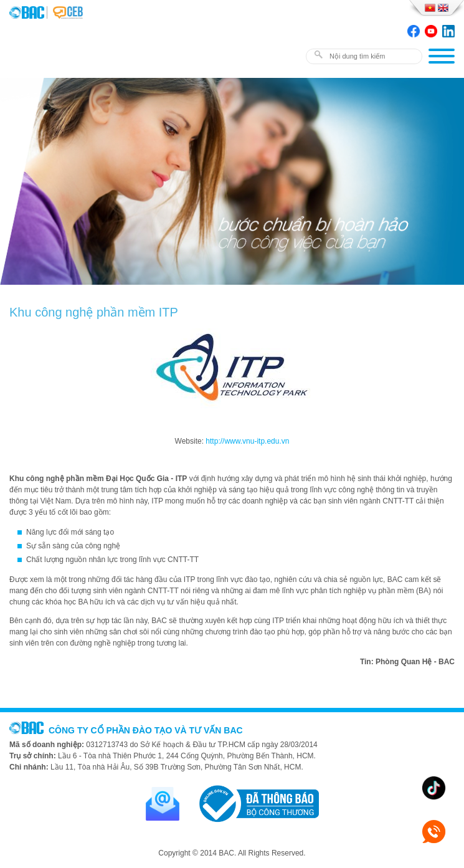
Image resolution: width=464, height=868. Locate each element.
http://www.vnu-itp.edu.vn (247, 441)
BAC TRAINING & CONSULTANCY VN (28, 12)
